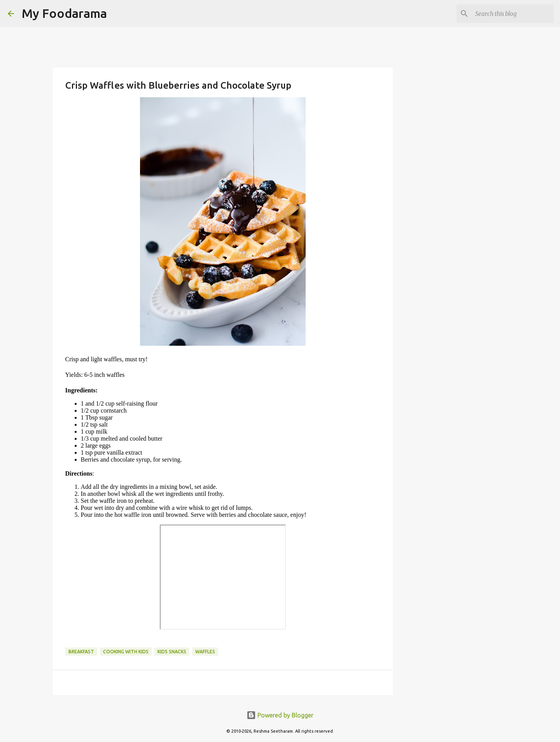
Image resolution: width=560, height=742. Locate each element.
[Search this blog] (513, 14)
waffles (205, 652)
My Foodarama (64, 13)
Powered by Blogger (280, 715)
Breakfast (81, 652)
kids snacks (172, 652)
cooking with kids (126, 652)
